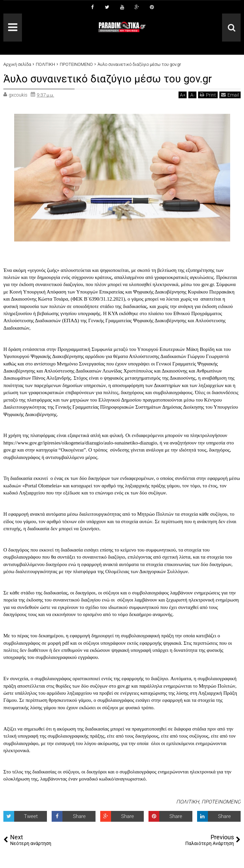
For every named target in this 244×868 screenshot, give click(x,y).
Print (208, 94)
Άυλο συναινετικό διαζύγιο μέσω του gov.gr (110, 79)
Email (230, 94)
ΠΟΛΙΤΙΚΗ (188, 802)
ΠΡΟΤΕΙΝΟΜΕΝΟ (221, 802)
